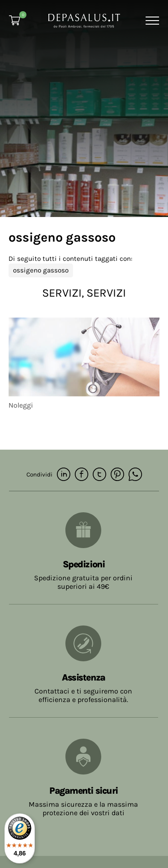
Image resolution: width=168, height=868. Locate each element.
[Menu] (151, 21)
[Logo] (84, 20)
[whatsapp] (135, 475)
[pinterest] (117, 475)
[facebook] (82, 475)
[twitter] (99, 475)
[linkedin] (64, 475)
